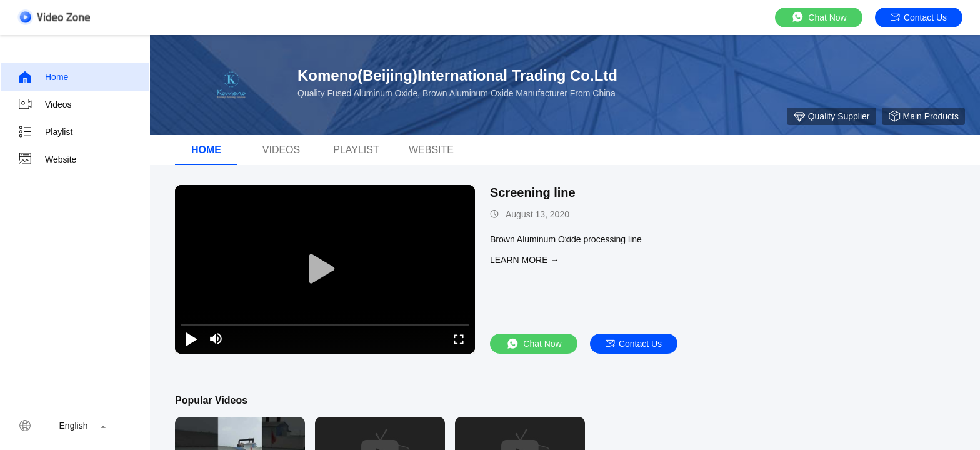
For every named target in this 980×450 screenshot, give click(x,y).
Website (47, 159)
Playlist (45, 132)
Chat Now (818, 17)
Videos (45, 104)
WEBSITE (431, 150)
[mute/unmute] (216, 339)
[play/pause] (191, 339)
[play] (325, 269)
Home (43, 77)
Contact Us (919, 17)
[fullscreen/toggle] (459, 339)
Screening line (533, 192)
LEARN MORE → (524, 260)
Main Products (923, 116)
